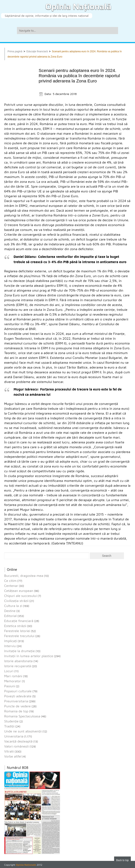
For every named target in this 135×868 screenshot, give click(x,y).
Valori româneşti (17, 746)
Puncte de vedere (17, 706)
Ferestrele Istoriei (17, 631)
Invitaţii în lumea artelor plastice (29, 656)
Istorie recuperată (18, 666)
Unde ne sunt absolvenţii (23, 731)
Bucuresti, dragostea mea (24, 576)
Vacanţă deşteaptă (18, 741)
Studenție (11, 721)
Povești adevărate (18, 696)
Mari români (13, 676)
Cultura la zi (13, 606)
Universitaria (14, 736)
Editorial (10, 616)
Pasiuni (10, 686)
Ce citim (10, 581)
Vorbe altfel (13, 756)
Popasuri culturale (18, 691)
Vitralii (9, 751)
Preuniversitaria (16, 701)
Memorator (13, 681)
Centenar (11, 586)
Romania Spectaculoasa (22, 716)
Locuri (9, 671)
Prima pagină (15, 51)
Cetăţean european (19, 591)
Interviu (10, 646)
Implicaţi (11, 641)
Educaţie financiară (37, 51)
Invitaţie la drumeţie (19, 651)
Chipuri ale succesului (20, 596)
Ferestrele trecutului (19, 636)
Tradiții (9, 726)
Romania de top (16, 711)
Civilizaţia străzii (16, 601)
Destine (10, 611)
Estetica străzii (15, 626)
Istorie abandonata (18, 661)
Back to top (122, 860)
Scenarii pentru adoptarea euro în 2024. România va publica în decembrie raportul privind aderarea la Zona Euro (79, 76)
